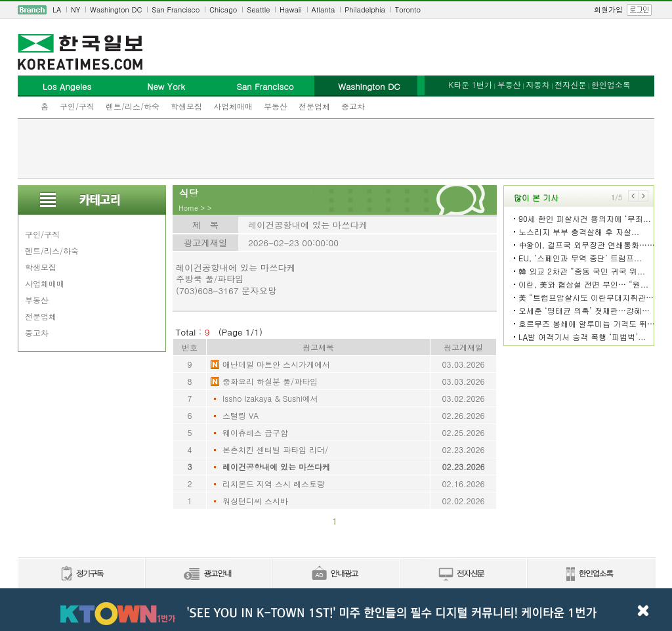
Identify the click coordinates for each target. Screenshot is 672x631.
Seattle (258, 10)
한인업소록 (611, 84)
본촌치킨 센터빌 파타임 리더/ (275, 449)
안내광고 (335, 574)
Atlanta (324, 10)
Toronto (408, 10)
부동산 (276, 106)
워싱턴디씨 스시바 (255, 501)
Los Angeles (67, 86)
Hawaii (291, 10)
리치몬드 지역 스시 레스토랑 (274, 484)
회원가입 (608, 10)
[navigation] (336, 10)
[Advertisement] (336, 148)
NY (75, 10)
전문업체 (314, 106)
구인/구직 (77, 106)
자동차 (537, 84)
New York (166, 86)
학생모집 (186, 106)
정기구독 (81, 574)
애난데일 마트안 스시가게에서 (276, 364)
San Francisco (176, 10)
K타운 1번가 (470, 84)
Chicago (223, 10)
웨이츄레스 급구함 (255, 432)
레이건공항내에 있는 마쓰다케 (276, 467)
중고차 (353, 106)
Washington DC (116, 10)
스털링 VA (241, 415)
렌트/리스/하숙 (133, 106)
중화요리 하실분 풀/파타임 (270, 381)
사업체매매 (233, 106)
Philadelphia (365, 10)
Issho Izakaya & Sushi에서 (270, 398)
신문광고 (208, 574)
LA (57, 10)
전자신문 (570, 84)
